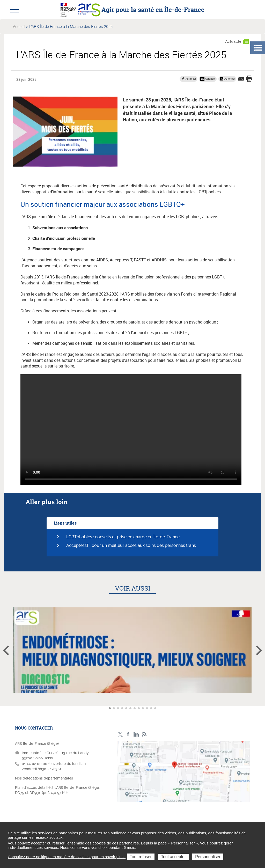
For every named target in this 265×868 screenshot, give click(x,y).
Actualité (233, 41)
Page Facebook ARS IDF (128, 734)
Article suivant (259, 650)
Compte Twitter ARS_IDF (120, 734)
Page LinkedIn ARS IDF (136, 734)
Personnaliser (208, 857)
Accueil (19, 26)
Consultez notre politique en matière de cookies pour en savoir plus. (67, 857)
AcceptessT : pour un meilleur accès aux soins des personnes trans (131, 545)
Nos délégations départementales (44, 778)
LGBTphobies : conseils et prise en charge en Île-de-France (123, 537)
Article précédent (6, 650)
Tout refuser (141, 857)
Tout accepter (173, 857)
